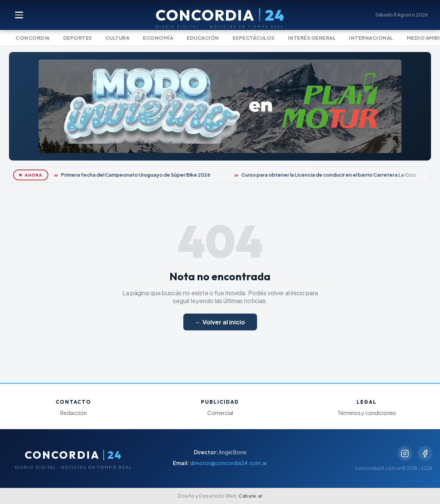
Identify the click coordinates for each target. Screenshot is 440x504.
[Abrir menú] (19, 15)
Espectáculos (254, 38)
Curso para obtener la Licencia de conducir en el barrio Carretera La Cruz (329, 175)
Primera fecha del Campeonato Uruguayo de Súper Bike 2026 (136, 175)
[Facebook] (425, 453)
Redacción (74, 413)
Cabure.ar (251, 496)
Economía (158, 38)
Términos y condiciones (367, 413)
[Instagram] (405, 453)
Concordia (33, 38)
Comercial (220, 413)
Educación (203, 38)
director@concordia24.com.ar (229, 463)
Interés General (312, 38)
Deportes (78, 38)
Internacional (371, 38)
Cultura (118, 38)
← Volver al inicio (220, 322)
